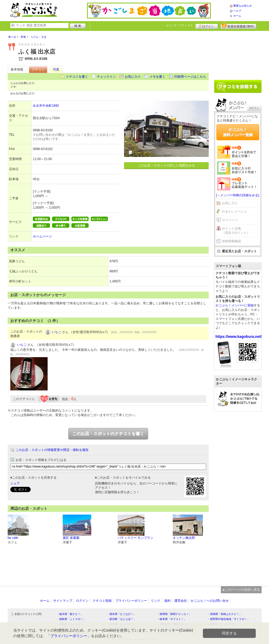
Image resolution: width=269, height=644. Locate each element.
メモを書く (157, 77)
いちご (57, 332)
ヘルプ (237, 11)
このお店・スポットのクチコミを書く (108, 434)
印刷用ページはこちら (190, 77)
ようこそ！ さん (179, 25)
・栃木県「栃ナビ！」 (70, 614)
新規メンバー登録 (238, 26)
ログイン (207, 26)
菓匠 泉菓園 (71, 538)
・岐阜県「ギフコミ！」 (172, 619)
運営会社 (181, 601)
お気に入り (133, 77)
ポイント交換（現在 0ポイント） (236, 231)
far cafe (13, 538)
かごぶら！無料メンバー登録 (238, 132)
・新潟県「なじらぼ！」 (121, 619)
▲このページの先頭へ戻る (241, 590)
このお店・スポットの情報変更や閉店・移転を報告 (52, 450)
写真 (56, 69)
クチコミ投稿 (102, 601)
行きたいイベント (235, 212)
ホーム (237, 16)
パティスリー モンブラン (136, 538)
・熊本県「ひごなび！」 (121, 614)
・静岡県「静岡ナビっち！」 (174, 614)
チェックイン (106, 77)
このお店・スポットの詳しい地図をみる (166, 165)
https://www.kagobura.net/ (239, 337)
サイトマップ (63, 601)
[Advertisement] (238, 53)
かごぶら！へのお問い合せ (210, 601)
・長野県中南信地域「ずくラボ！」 (229, 619)
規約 (167, 601)
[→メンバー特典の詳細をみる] (238, 195)
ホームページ (42, 236)
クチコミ (38, 69)
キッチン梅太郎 (184, 538)
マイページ (230, 220)
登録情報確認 (231, 241)
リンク (156, 601)
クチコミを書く (77, 77)
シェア (15, 483)
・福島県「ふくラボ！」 (71, 619)
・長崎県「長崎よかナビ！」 (225, 614)
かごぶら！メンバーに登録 (235, 305)
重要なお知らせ (243, 6)
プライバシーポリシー (131, 601)
